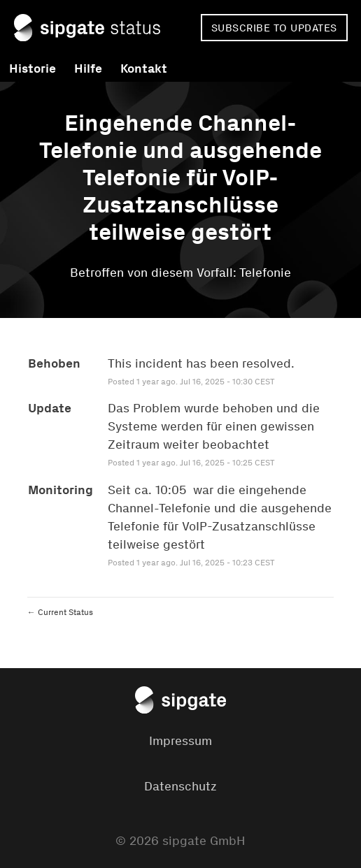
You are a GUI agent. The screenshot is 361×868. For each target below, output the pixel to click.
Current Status (60, 612)
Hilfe (88, 68)
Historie (33, 68)
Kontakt (144, 68)
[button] (274, 28)
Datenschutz (180, 786)
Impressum (180, 741)
